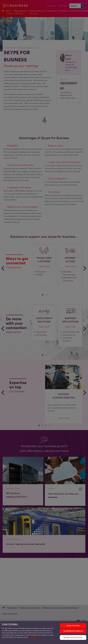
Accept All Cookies (73, 627)
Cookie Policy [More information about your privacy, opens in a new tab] (33, 639)
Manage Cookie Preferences (73, 639)
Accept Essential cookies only (73, 632)
